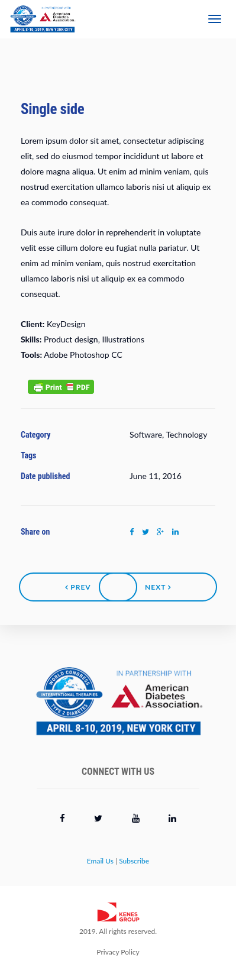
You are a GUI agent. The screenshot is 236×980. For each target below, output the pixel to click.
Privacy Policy (118, 952)
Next (158, 587)
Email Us (100, 861)
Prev (78, 587)
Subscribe (134, 861)
